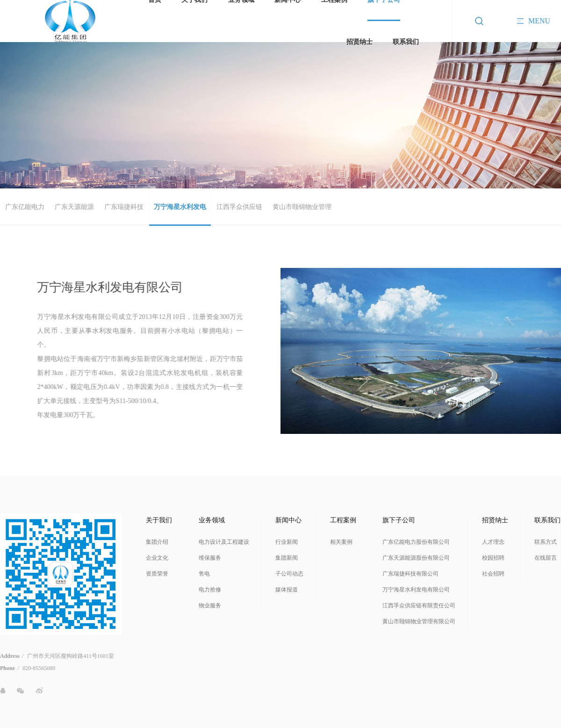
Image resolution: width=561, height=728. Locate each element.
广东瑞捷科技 (124, 207)
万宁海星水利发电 (180, 207)
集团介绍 (157, 542)
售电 (204, 574)
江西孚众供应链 (239, 207)
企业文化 (157, 558)
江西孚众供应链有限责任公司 (419, 605)
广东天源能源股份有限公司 (416, 558)
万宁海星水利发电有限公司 (416, 590)
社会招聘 (493, 574)
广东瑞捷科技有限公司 (410, 574)
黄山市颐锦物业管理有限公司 (419, 621)
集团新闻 (287, 558)
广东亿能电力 (25, 207)
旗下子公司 (399, 520)
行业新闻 (287, 542)
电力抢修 (210, 590)
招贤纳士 (360, 42)
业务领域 (212, 520)
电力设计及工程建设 (224, 542)
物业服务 (210, 605)
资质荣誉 (157, 574)
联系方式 (546, 542)
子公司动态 (289, 574)
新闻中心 (288, 520)
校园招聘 (493, 558)
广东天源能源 (74, 207)
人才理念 (493, 542)
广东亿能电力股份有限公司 (416, 542)
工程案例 (343, 520)
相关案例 (341, 542)
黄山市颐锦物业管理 (302, 207)
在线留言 (546, 558)
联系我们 (406, 42)
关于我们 (159, 520)
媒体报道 (287, 590)
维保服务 (210, 558)
